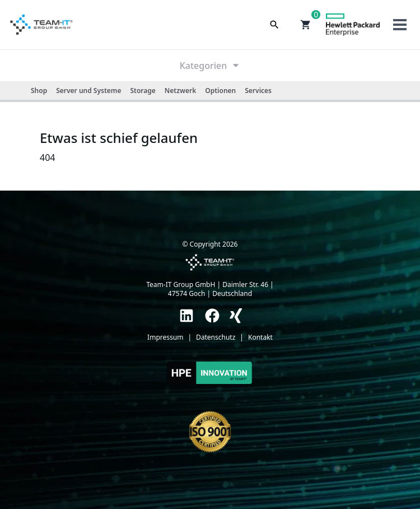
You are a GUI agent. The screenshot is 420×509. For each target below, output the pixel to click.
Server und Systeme (88, 91)
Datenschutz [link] (216, 337)
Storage (143, 91)
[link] (186, 316)
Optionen (220, 91)
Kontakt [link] (260, 337)
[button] (306, 25)
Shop (39, 91)
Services (258, 91)
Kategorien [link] (210, 66)
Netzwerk (180, 91)
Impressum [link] (165, 337)
